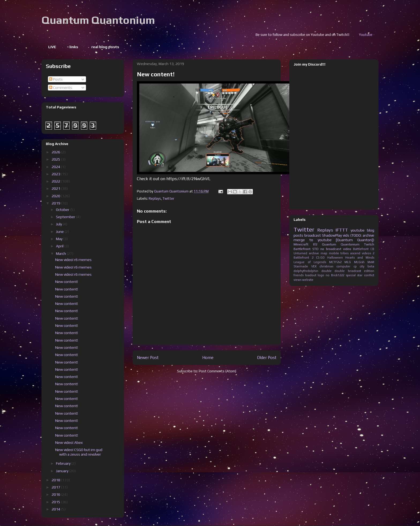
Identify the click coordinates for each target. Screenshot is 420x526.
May (60, 239)
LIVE (52, 47)
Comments (61, 88)
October (63, 210)
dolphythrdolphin (306, 271)
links (74, 47)
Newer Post (148, 357)
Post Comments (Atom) (217, 371)
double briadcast (348, 271)
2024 (56, 167)
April (60, 246)
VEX (314, 266)
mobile (334, 253)
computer (343, 266)
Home (208, 357)
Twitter (168, 198)
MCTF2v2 (335, 262)
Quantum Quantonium (98, 20)
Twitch (369, 244)
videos (366, 253)
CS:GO (320, 258)
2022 (56, 181)
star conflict (366, 275)
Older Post (267, 357)
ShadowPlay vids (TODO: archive (348, 235)
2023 (56, 174)
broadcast (313, 235)
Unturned (300, 253)
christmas (326, 266)
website (308, 280)
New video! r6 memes (73, 260)
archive (314, 253)
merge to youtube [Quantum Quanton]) (334, 240)
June (60, 232)
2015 (56, 502)
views (297, 280)
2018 (56, 480)
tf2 (315, 244)
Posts (56, 79)
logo (321, 275)
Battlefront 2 (303, 258)
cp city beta (364, 266)
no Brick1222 (335, 275)
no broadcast (331, 249)
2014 (56, 509)
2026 (56, 152)
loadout (311, 275)
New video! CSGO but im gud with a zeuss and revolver (79, 452)
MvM (371, 262)
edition (369, 271)
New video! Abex (69, 442)
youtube (358, 230)
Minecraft (301, 244)
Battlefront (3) (364, 249)
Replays (155, 198)
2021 (56, 188)
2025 (56, 159)
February (64, 463)
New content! (67, 282)
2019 (56, 203)
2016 (56, 494)
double (327, 271)
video (347, 249)
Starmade (301, 266)
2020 (56, 196)
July (59, 224)
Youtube (374, 35)
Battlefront (302, 249)
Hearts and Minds (360, 258)
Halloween (335, 258)
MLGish (359, 262)
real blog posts (105, 47)
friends (299, 275)
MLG (348, 262)
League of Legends (310, 262)
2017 (56, 487)
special (351, 275)
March (61, 253)
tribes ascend (350, 253)
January (63, 471)
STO (315, 249)
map (324, 253)
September (66, 217)
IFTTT (342, 230)
